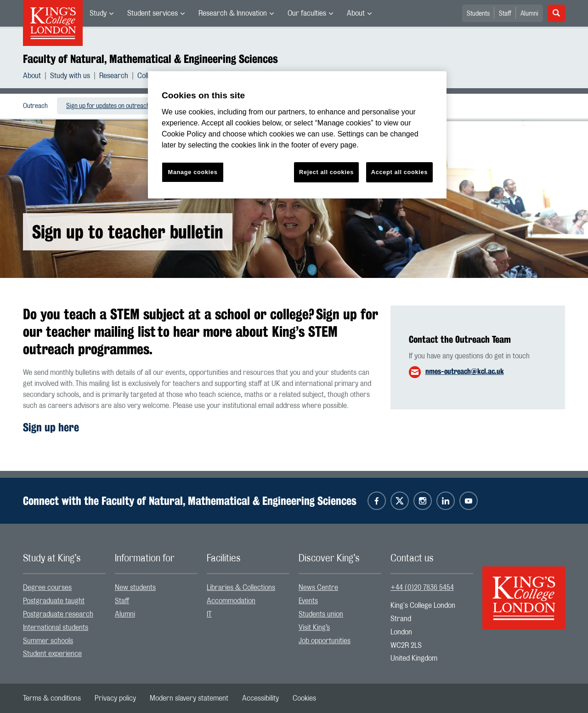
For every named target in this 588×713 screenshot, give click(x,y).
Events (308, 601)
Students (478, 14)
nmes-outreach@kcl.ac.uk (465, 371)
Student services (153, 13)
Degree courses (47, 588)
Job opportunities (325, 641)
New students (135, 588)
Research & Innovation (233, 13)
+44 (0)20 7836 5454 (422, 588)
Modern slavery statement (189, 698)
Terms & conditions (52, 698)
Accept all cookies (399, 172)
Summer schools (48, 641)
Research (114, 76)
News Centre (318, 588)
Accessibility (260, 698)
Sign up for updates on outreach (108, 106)
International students (56, 628)
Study (98, 13)
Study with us (70, 76)
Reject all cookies (326, 172)
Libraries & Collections (241, 588)
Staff (505, 14)
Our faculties (307, 13)
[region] (297, 135)
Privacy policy (115, 698)
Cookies (304, 698)
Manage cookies (193, 172)
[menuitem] (102, 13)
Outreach (35, 106)
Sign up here (51, 427)
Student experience (52, 654)
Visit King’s (314, 628)
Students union (321, 614)
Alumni (529, 14)
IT (209, 614)
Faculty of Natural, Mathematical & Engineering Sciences (150, 59)
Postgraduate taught (54, 601)
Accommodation (231, 601)
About (356, 13)
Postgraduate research (58, 614)
